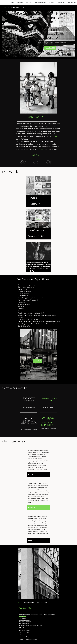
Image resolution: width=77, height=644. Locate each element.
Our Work (29, 2)
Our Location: (22, 618)
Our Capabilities (41, 2)
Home (12, 2)
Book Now (36, 155)
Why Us (51, 2)
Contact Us (72, 2)
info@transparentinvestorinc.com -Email (30, 625)
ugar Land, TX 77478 (24, 620)
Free (55, 136)
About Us (20, 2)
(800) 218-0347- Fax (24, 623)
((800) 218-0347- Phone (25, 622)
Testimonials (61, 2)
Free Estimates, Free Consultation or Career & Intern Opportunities (37, 615)
